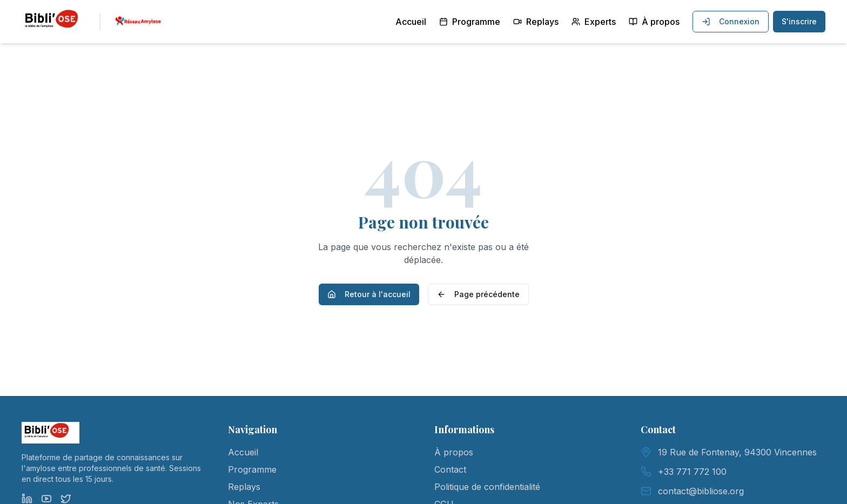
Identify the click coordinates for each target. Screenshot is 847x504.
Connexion (731, 21)
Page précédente (478, 294)
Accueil (411, 22)
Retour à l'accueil (369, 294)
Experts (594, 22)
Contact (450, 469)
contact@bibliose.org (701, 491)
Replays (536, 22)
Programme (470, 22)
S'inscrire (799, 21)
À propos (654, 22)
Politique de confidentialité (487, 487)
